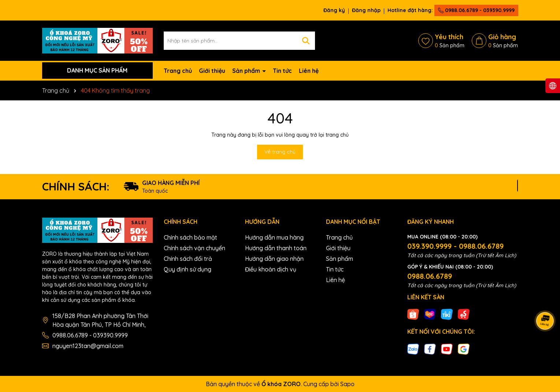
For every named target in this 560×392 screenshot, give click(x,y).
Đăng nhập (366, 10)
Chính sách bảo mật (190, 237)
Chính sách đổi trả (188, 259)
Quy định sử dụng (188, 269)
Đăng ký (334, 10)
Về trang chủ (280, 152)
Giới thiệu (212, 71)
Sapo (347, 384)
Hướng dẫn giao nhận (274, 259)
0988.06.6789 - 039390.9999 (476, 10)
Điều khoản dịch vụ (271, 269)
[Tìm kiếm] (306, 41)
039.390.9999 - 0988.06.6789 (455, 246)
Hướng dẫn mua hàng (274, 237)
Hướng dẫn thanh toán (276, 248)
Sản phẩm (247, 71)
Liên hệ (309, 71)
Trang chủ (178, 71)
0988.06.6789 (430, 276)
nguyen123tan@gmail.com (88, 346)
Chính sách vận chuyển (194, 248)
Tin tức (282, 71)
